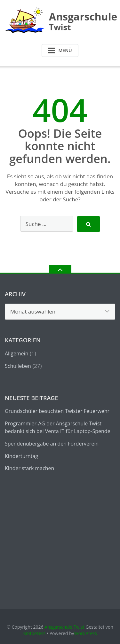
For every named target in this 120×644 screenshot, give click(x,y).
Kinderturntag (21, 456)
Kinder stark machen (29, 468)
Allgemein (17, 353)
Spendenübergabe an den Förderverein (52, 444)
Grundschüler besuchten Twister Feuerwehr (57, 411)
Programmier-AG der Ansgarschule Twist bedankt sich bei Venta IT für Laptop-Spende (58, 427)
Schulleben (18, 366)
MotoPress (34, 633)
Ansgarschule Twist (64, 627)
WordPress (86, 633)
